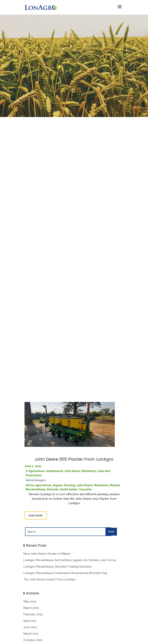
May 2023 (30, 601)
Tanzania (85, 489)
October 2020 (33, 640)
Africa (30, 485)
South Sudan (69, 489)
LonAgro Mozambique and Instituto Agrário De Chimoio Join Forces (70, 560)
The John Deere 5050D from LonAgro (50, 579)
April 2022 (30, 621)
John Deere (85, 485)
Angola (58, 485)
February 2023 (33, 614)
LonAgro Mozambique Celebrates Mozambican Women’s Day (65, 573)
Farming (70, 485)
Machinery (89, 471)
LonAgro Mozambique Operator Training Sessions (57, 567)
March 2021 (31, 634)
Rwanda (53, 489)
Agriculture (37, 471)
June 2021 (30, 627)
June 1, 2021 (33, 466)
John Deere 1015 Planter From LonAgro (74, 459)
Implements (55, 471)
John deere (73, 471)
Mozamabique (36, 489)
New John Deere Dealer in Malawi (47, 554)
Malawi (115, 485)
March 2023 (31, 608)
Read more (36, 516)
